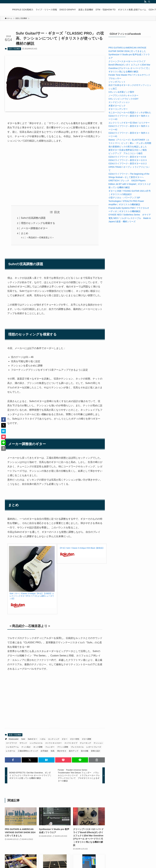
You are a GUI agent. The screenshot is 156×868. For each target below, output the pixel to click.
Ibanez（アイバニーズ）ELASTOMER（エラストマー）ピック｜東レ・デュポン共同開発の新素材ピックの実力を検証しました (130, 143)
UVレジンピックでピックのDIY (123, 99)
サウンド (23, 743)
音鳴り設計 (96, 751)
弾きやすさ (62, 751)
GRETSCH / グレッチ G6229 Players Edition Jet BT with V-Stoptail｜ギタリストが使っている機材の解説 (130, 184)
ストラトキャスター (53, 743)
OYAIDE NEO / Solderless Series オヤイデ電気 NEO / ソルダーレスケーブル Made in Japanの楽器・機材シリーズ (130, 218)
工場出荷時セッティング (28, 751)
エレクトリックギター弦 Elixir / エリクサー (129, 123)
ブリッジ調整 (63, 747)
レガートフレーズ (94, 747)
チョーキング (85, 743)
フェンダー (50, 747)
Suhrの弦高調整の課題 (33, 218)
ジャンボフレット (117, 82)
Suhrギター (33, 739)
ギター (65, 739)
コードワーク (11, 743)
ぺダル (43, 739)
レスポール (11, 751)
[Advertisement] (55, 174)
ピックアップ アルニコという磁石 (126, 153)
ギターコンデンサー (118, 109)
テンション (98, 743)
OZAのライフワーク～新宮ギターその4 (127, 157)
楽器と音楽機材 (14, 49)
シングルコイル (36, 743)
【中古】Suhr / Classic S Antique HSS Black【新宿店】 (82, 548)
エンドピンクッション (119, 102)
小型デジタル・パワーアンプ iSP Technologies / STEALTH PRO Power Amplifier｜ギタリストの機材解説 (126, 201)
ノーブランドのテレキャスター (123, 95)
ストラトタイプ (71, 743)
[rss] (145, 2)
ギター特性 (75, 739)
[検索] (149, 2)
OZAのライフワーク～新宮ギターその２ (128, 163)
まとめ (25, 233)
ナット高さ (26, 747)
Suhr (23, 739)
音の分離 (85, 751)
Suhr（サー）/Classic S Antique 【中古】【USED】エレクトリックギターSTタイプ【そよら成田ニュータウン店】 (32, 596)
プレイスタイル (77, 747)
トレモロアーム (12, 747)
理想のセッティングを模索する (38, 223)
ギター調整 (87, 739)
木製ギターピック (117, 106)
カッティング (54, 739)
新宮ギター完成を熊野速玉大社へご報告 (128, 150)
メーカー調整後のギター (34, 228)
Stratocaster (14, 739)
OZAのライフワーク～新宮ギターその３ (128, 160)
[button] (13, 760)
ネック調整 (38, 747)
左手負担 (44, 751)
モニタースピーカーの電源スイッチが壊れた (130, 112)
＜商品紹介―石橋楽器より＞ (40, 237)
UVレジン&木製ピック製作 (121, 92)
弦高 (53, 751)
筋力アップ (74, 751)
